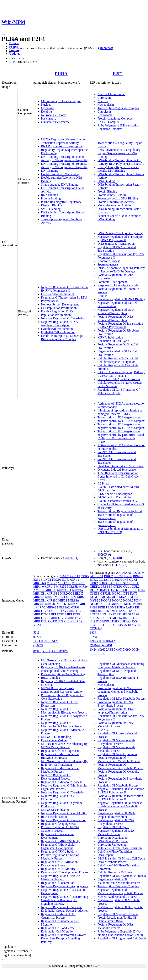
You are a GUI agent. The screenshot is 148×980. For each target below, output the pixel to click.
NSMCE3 (126, 604)
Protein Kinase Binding (112, 195)
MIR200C (66, 594)
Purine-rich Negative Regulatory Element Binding (61, 204)
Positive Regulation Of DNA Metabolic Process (115, 926)
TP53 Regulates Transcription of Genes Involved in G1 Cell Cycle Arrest (118, 476)
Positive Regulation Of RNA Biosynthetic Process (115, 704)
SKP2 (112, 614)
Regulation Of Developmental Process (65, 872)
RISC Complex (50, 678)
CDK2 (94, 583)
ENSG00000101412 (102, 641)
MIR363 (62, 604)
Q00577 (38, 645)
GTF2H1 (106, 594)
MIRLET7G (75, 618)
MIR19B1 (40, 594)
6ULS (93, 653)
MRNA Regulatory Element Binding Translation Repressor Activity (64, 141)
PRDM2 (111, 607)
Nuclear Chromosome (111, 94)
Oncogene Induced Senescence (117, 470)
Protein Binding (51, 198)
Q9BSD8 (106, 645)
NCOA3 (106, 600)
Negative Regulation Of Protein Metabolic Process (61, 878)
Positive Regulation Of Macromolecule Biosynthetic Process (120, 766)
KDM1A (95, 597)
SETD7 (94, 614)
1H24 (93, 650)
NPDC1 (105, 604)
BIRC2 (108, 576)
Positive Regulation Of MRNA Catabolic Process (60, 829)
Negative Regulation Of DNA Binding (121, 299)
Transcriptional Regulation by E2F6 (120, 511)
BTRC (94, 580)
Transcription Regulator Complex (118, 108)
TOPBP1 (125, 621)
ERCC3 (132, 590)
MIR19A (78, 590)
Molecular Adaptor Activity (115, 205)
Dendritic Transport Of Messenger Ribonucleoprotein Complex (62, 337)
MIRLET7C (41, 614)
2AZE (110, 650)
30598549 (104, 554)
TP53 (135, 621)
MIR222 (71, 597)
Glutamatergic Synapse (55, 122)
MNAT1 (124, 597)
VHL (137, 625)
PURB (68, 621)
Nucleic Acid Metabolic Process (117, 897)
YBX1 (37, 625)
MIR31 (63, 600)
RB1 (75, 621)
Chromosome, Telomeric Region (61, 101)
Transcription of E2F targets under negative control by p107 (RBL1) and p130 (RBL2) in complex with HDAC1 (121, 437)
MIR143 (50, 587)
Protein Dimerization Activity (116, 202)
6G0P (135, 650)
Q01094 (95, 645)
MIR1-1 (74, 580)
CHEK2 (95, 587)
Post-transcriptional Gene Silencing (63, 674)
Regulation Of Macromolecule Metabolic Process (60, 770)
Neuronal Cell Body (53, 115)
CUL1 (127, 587)
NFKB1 (95, 604)
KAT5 (134, 594)
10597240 (106, 48)
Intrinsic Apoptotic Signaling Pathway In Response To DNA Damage (121, 270)
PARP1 (138, 604)
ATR (93, 576)
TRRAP (107, 625)
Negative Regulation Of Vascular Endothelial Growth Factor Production (65, 909)
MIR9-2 (51, 607)
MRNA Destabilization (55, 810)
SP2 (125, 614)
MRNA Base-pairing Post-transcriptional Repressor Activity (62, 690)
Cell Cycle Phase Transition (115, 851)
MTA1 (134, 597)
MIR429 (73, 604)
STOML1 (113, 618)
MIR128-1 (64, 583)
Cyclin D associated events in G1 (118, 501)
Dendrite (46, 112)
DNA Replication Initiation (58, 294)
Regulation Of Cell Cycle (113, 341)
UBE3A (118, 625)
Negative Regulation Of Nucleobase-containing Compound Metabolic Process (120, 806)
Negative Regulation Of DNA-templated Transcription (60, 324)
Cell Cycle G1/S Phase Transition (118, 865)
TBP (135, 618)
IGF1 (126, 594)
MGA (115, 597)
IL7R (66, 580)
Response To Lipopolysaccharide (118, 285)
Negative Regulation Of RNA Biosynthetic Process (116, 822)
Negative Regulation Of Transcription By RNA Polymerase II (64, 289)
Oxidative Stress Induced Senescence (121, 466)
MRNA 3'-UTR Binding (56, 737)
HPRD (13, 62)
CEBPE (134, 583)
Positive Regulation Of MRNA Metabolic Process (60, 857)
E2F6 (114, 590)
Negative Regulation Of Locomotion (64, 820)
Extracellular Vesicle (54, 740)
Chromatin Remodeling (112, 845)
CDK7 (112, 583)
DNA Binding (50, 171)
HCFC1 (117, 594)
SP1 (82, 621)
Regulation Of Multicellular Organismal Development (58, 846)
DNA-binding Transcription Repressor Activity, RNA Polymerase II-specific (65, 165)
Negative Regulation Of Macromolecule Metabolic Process (62, 725)
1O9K (101, 650)
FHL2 (141, 590)
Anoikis (102, 296)
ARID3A (122, 573)
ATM (141, 573)
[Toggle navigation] (3, 34)
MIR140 (39, 587)
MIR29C (52, 600)
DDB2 (94, 590)
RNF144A (116, 611)
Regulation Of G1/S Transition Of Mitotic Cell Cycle (119, 391)
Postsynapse (49, 118)
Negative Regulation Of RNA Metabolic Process (116, 832)
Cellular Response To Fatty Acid (118, 358)
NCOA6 (117, 600)
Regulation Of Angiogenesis (58, 824)
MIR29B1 (40, 600)
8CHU (46, 651)
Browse (14, 43)
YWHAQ (96, 628)
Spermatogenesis (108, 264)
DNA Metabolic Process (113, 862)
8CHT (37, 651)
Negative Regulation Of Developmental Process (56, 777)
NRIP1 (115, 604)
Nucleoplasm (106, 105)
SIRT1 (104, 614)
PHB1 (94, 607)
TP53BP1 (96, 625)
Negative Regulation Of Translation (63, 318)
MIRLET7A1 (42, 611)
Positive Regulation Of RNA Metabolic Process (115, 725)
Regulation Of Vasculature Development (57, 836)
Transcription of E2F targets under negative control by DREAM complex (121, 419)
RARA (130, 607)
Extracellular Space (53, 865)
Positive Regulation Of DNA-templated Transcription (116, 318)
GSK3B (95, 594)
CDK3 (103, 583)
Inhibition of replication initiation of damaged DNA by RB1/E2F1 (120, 412)
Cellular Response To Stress (115, 872)
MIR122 (52, 583)
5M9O (127, 650)
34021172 (120, 565)
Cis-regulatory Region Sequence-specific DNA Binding (118, 169)
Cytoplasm (48, 108)
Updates (15, 54)
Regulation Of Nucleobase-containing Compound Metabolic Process (121, 666)
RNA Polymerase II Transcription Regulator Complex (118, 127)
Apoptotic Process (109, 261)
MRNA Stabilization (110, 337)
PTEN (59, 621)
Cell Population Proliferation (59, 308)
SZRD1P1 (126, 618)
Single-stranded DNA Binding (60, 185)
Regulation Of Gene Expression (61, 751)
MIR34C (51, 604)
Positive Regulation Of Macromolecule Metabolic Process (119, 759)
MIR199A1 (64, 590)
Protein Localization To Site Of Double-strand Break (117, 919)
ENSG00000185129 (46, 641)
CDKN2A (122, 583)
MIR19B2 (53, 594)
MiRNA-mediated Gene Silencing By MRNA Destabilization (64, 745)
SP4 (136, 614)
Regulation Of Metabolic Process (62, 782)
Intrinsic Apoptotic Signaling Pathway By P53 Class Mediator (121, 374)
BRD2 (128, 576)
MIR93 (75, 607)
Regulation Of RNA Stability (59, 851)
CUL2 (135, 587)
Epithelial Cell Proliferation (58, 332)
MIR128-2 (78, 583)
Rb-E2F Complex (108, 122)
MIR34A (74, 600)
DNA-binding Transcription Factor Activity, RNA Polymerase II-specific (64, 158)
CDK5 (85, 576)
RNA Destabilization (54, 817)
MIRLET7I (40, 621)
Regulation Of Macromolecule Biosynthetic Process (60, 756)
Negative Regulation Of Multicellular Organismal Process (64, 787)
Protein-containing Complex (115, 118)
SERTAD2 (129, 611)
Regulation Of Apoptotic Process (118, 914)
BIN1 (100, 576)
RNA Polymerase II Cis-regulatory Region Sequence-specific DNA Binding (119, 153)
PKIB (102, 607)
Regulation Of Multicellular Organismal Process (58, 916)
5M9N (118, 650)
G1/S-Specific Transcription (115, 494)
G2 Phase (103, 483)
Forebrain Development (112, 282)
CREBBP (106, 587)
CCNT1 (75, 576)
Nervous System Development (60, 304)
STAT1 (101, 618)
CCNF (124, 580)
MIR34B (39, 604)
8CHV (55, 651)
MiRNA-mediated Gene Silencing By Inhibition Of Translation (64, 763)
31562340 (115, 558)
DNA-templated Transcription (116, 244)
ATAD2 (132, 573)
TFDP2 (115, 621)
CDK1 (133, 580)
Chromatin (104, 98)
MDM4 (106, 597)
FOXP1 (57, 580)
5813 (36, 633)
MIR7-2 (41, 607)
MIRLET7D (57, 614)
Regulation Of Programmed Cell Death (122, 938)
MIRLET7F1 (41, 618)
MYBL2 (95, 600)
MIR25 (82, 597)
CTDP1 (118, 587)
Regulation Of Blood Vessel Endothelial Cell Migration (58, 930)
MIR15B (73, 587)
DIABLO (104, 590)
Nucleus (46, 105)
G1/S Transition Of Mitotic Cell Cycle (121, 858)
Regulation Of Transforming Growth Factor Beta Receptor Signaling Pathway (64, 938)
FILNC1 (46, 580)
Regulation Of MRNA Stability (60, 841)
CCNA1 (104, 580)
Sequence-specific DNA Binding (118, 198)
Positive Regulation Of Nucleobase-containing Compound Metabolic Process (120, 692)
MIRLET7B (76, 611)
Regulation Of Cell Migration (59, 862)
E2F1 (118, 74)
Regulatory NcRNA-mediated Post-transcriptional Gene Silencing (63, 669)
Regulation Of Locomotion (58, 883)
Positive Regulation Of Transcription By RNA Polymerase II (120, 325)
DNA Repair (105, 855)
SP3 (131, 614)
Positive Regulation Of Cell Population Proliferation (58, 313)
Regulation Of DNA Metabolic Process (122, 876)
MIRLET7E (73, 614)
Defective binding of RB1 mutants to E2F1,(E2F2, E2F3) (120, 530)
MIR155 (61, 587)
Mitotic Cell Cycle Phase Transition (120, 848)
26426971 (71, 558)
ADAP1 (65, 576)
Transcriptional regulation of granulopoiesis (115, 516)
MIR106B (40, 583)
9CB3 (101, 653)
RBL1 (94, 611)
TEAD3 (95, 621)
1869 (93, 633)
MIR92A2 (63, 607)
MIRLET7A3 (59, 611)
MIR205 (78, 594)
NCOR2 (128, 600)
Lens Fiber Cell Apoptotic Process (119, 379)
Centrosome (105, 115)
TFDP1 (105, 621)
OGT (51, 621)
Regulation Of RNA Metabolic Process (122, 699)
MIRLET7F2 (58, 618)
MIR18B (51, 590)
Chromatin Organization (113, 838)
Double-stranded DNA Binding (60, 174)
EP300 (123, 590)
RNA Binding (50, 195)
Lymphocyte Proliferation (57, 329)
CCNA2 (114, 580)
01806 (94, 637)
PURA (61, 74)
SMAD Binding (51, 209)
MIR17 (40, 590)
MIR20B (39, 597)
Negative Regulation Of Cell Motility (64, 813)
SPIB (93, 618)
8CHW (64, 651)
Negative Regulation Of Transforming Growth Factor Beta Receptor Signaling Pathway (65, 900)
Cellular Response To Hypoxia (116, 362)
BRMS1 (138, 576)
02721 (37, 637)
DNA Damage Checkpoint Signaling (120, 233)
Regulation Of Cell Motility (58, 869)
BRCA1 (119, 576)
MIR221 (60, 597)
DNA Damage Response (113, 841)
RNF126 (103, 611)
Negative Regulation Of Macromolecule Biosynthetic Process (64, 711)
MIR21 (50, 597)
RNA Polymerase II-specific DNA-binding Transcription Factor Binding (121, 933)
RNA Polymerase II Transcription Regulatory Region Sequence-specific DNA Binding (64, 150)
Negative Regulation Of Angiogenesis (64, 886)
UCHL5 (129, 625)
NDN (137, 600)
